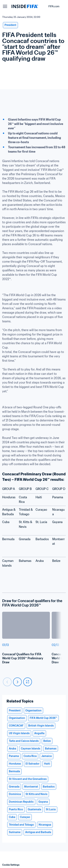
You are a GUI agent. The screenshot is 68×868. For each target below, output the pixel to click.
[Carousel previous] (7, 682)
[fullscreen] (28, 682)
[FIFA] (25, 6)
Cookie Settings (11, 865)
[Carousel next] (17, 682)
